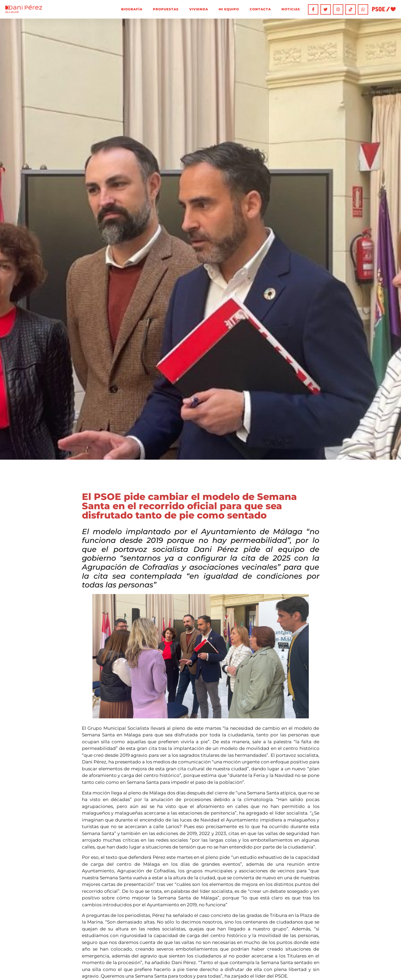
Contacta (260, 9)
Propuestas (166, 9)
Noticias (290, 9)
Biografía (131, 9)
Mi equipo (229, 9)
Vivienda (198, 9)
